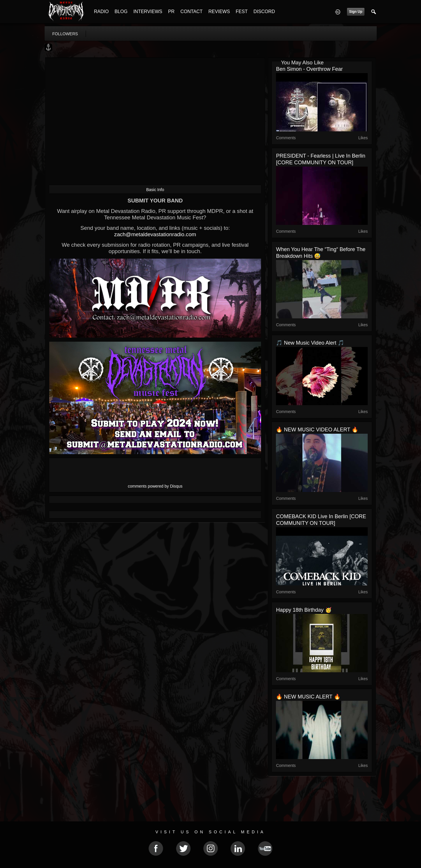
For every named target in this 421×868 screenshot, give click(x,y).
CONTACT (191, 12)
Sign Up (356, 12)
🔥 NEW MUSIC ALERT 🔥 (308, 697)
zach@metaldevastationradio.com (155, 234)
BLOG (121, 12)
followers (65, 34)
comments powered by (155, 486)
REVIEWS (219, 12)
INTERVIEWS (148, 12)
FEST (242, 12)
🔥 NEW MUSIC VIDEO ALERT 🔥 (317, 430)
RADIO (102, 12)
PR (171, 12)
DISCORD (264, 12)
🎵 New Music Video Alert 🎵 (310, 343)
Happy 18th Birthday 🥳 (304, 610)
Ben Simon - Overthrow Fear (309, 69)
